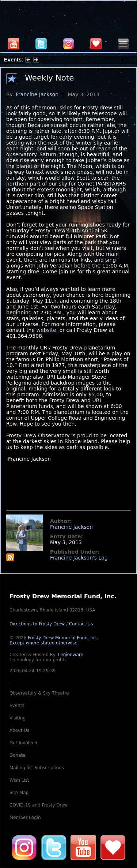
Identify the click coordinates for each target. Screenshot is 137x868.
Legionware (71, 655)
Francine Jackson (37, 94)
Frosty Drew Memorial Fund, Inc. (54, 640)
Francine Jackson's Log (79, 558)
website (46, 330)
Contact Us (81, 624)
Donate (18, 755)
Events (17, 706)
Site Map (19, 793)
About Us (19, 730)
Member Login (25, 818)
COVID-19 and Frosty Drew (39, 805)
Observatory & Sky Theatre (39, 693)
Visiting (18, 718)
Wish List (19, 780)
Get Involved (23, 743)
